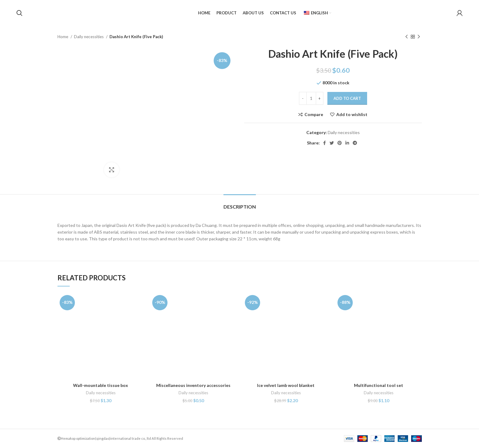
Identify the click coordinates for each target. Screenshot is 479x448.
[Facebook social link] (324, 143)
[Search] (19, 13)
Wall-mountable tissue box (101, 385)
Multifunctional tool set (379, 385)
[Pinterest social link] (340, 143)
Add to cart (347, 98)
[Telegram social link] (355, 143)
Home (63, 37)
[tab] (240, 204)
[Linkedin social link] (347, 143)
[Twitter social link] (332, 143)
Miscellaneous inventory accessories (193, 385)
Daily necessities (89, 37)
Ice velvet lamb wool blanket (286, 385)
